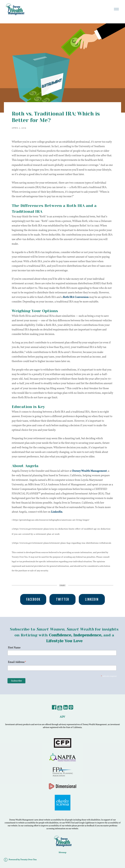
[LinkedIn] (66, 708)
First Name (14, 648)
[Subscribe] (17, 681)
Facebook (33, 599)
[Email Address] (62, 668)
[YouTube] (60, 708)
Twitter (63, 599)
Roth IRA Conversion (76, 297)
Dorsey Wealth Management (90, 471)
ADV (62, 717)
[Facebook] (54, 708)
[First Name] (62, 653)
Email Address (17, 662)
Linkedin (92, 599)
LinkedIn (57, 512)
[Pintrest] (71, 708)
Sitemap (62, 853)
